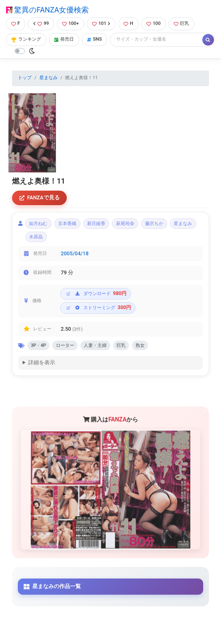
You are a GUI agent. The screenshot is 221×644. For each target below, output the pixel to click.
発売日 (64, 39)
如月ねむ (38, 224)
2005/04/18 (75, 253)
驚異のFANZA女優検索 (47, 10)
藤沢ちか (154, 224)
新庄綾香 (96, 224)
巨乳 (181, 23)
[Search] (157, 40)
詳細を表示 (42, 362)
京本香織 (67, 224)
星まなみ (49, 78)
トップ (25, 78)
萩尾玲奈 (125, 224)
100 (153, 23)
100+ (70, 23)
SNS (95, 39)
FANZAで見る (40, 197)
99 (41, 23)
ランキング (26, 39)
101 (101, 23)
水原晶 (36, 237)
